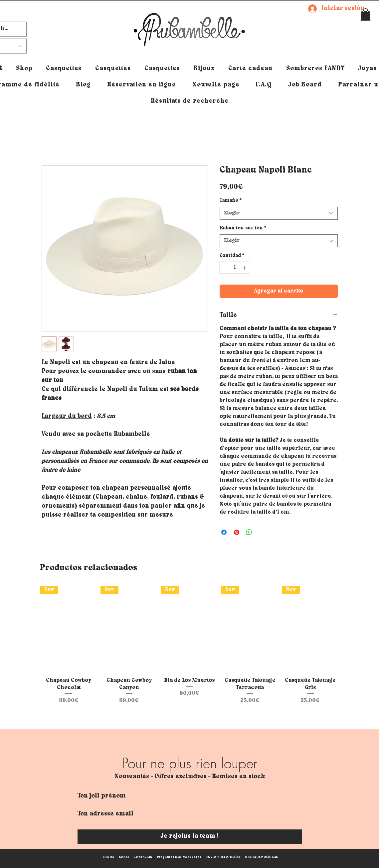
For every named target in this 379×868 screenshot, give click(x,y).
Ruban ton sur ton (243, 228)
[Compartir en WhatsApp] (249, 532)
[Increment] (245, 268)
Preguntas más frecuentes (179, 857)
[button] (366, 14)
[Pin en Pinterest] (237, 532)
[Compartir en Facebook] (224, 532)
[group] (190, 645)
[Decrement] (225, 268)
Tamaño (231, 201)
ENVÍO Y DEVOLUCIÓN (223, 857)
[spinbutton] (235, 268)
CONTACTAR (143, 857)
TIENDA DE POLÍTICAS (261, 857)
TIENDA (108, 857)
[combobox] (279, 213)
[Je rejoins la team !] (190, 837)
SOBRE (124, 857)
